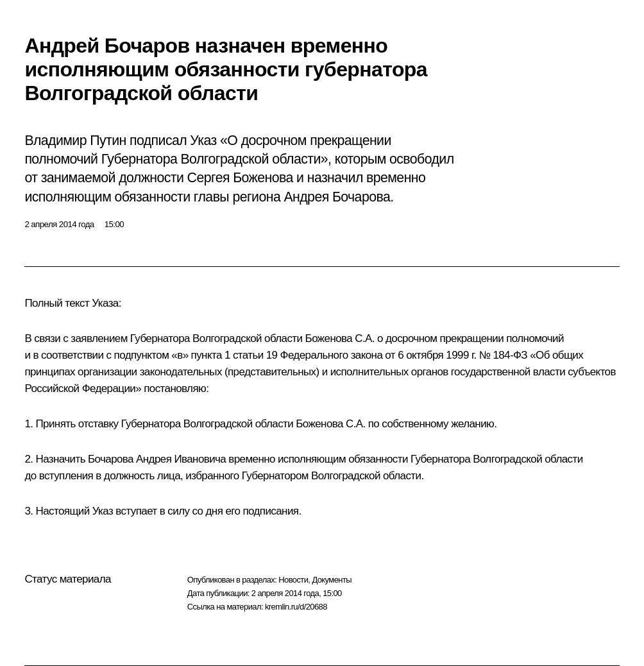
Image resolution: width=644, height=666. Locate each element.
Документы (332, 580)
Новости (293, 580)
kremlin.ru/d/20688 (296, 607)
